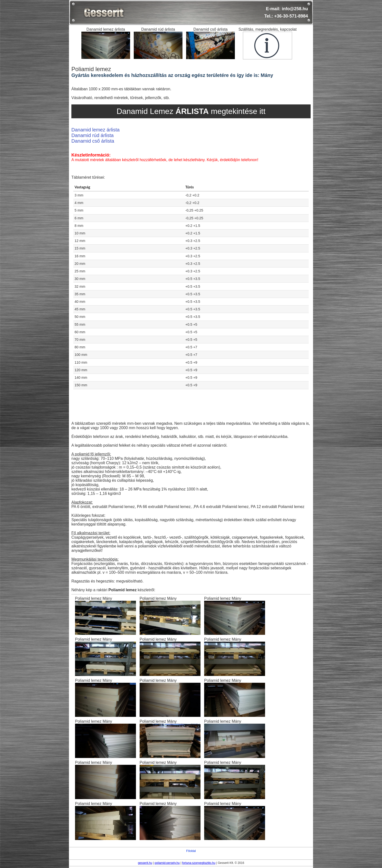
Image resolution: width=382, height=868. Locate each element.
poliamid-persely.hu (167, 863)
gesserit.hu (145, 863)
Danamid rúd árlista (92, 135)
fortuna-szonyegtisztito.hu (199, 863)
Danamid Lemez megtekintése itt (191, 111)
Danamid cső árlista (93, 141)
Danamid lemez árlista (95, 130)
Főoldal (191, 851)
